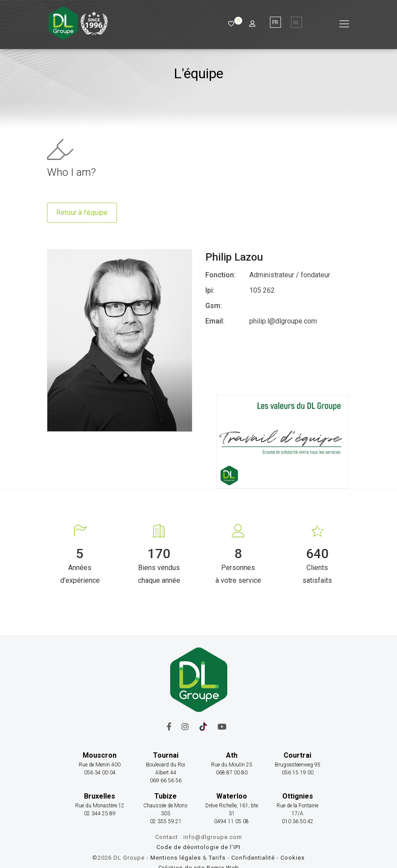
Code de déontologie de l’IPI (198, 847)
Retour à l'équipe (82, 212)
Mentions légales (176, 858)
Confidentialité (254, 858)
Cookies (293, 858)
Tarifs (217, 858)
